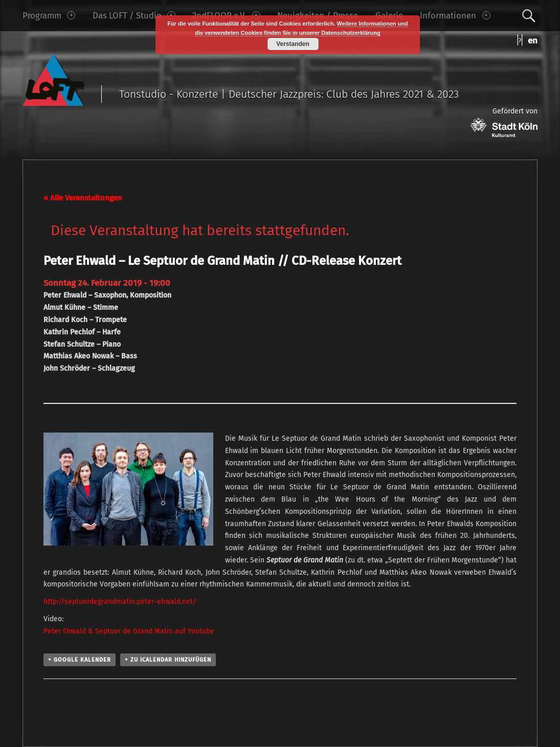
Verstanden (293, 44)
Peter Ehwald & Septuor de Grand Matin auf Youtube (129, 631)
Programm (49, 15)
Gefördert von (504, 122)
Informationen (455, 15)
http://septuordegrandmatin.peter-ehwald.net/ (120, 602)
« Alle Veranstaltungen (83, 198)
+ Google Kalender (80, 660)
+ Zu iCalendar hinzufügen (168, 660)
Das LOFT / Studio (134, 15)
